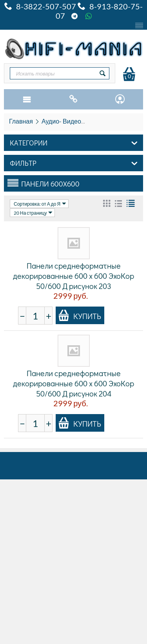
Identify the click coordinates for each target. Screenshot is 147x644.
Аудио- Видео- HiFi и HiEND (81, 121)
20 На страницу (33, 213)
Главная (21, 121)
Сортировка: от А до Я (40, 204)
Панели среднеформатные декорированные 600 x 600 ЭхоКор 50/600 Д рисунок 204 (73, 383)
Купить (80, 316)
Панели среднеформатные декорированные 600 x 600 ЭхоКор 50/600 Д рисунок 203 (73, 276)
